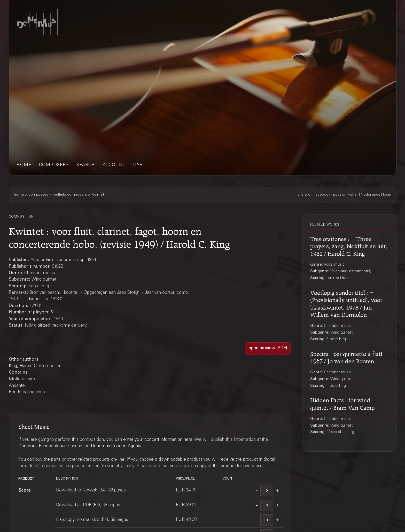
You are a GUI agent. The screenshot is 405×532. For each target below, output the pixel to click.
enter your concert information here (158, 440)
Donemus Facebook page (44, 446)
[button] (268, 349)
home (24, 165)
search (86, 165)
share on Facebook (314, 195)
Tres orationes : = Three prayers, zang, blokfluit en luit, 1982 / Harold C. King (349, 245)
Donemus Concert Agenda (117, 446)
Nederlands (371, 195)
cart (139, 165)
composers (54, 165)
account (114, 165)
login (387, 195)
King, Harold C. (23, 366)
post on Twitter (346, 195)
